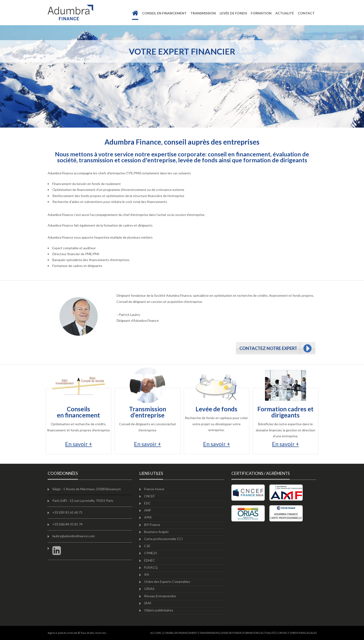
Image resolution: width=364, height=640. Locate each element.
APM (148, 517)
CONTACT (283, 633)
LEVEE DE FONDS (231, 633)
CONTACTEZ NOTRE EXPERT (268, 348)
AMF (148, 510)
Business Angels (156, 532)
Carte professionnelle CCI (163, 539)
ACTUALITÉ (268, 633)
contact (306, 13)
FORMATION (251, 633)
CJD (147, 546)
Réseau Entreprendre (160, 596)
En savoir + (79, 444)
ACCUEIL (156, 633)
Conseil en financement (164, 13)
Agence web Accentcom (63, 633)
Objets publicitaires (159, 610)
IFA (147, 574)
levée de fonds (233, 13)
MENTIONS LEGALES (304, 633)
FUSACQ (151, 567)
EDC (147, 503)
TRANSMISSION (209, 633)
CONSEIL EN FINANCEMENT (180, 633)
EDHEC (150, 560)
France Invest (154, 489)
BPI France (152, 525)
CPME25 (151, 553)
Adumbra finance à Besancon (70, 13)
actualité (285, 13)
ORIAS (149, 589)
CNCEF (149, 496)
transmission (203, 13)
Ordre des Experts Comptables (167, 582)
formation (261, 13)
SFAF (148, 603)
